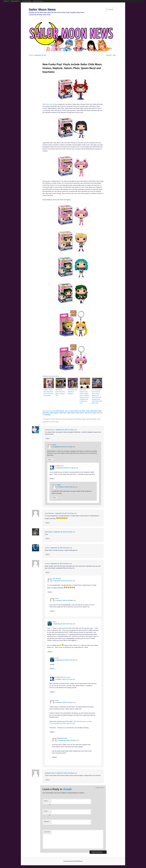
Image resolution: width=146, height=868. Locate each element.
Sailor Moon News (38, 1)
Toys (66, 411)
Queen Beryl (94, 411)
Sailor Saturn (71, 413)
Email (47, 812)
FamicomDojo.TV (15, 1)
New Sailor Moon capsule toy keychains (72, 392)
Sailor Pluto (63, 413)
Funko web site (50, 104)
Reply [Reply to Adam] (50, 460)
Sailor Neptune (54, 413)
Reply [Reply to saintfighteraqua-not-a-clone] (52, 692)
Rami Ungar (48, 532)
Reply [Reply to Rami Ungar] (48, 539)
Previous (108, 55)
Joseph (67, 789)
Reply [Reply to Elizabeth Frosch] (55, 757)
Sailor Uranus (80, 413)
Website (46, 822)
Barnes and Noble (80, 411)
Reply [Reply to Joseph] (48, 554)
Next (115, 55)
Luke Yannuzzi (49, 513)
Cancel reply (100, 788)
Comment (47, 832)
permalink (48, 415)
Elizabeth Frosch (62, 738)
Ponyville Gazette (26, 1)
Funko (88, 411)
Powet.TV (6, 1)
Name (47, 801)
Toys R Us (88, 413)
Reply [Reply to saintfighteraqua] (48, 438)
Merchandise (60, 411)
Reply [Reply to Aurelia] (48, 572)
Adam (94, 413)
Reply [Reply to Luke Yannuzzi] (48, 523)
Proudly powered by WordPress (73, 861)
